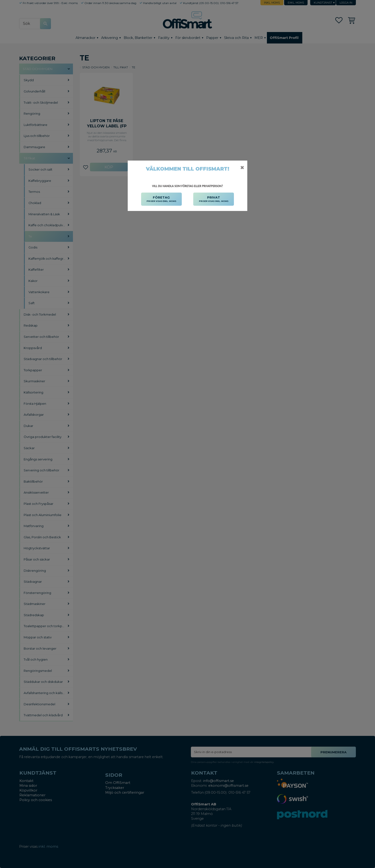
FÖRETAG (161, 199)
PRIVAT (214, 199)
